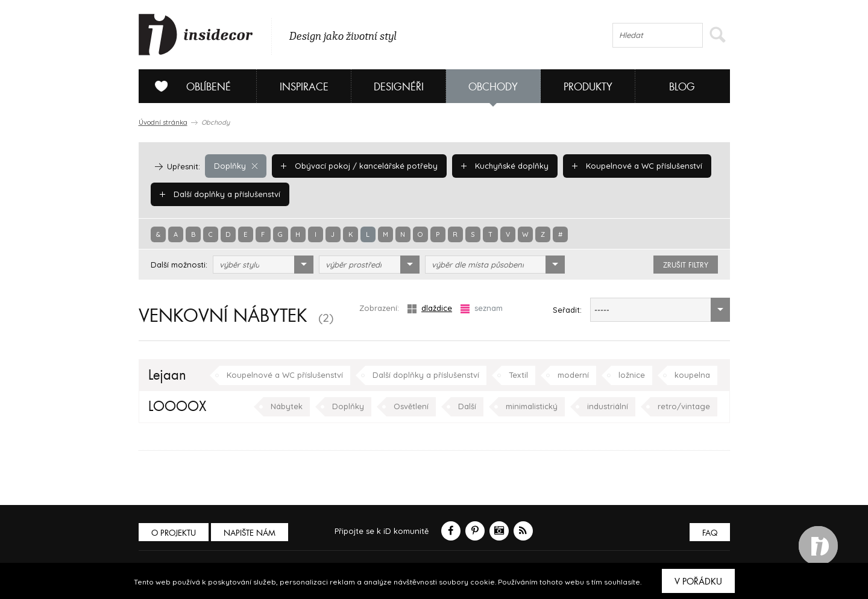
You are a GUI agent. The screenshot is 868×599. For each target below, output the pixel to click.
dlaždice (430, 308)
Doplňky (236, 166)
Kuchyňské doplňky (505, 166)
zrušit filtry (686, 265)
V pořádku (698, 582)
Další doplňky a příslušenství (220, 194)
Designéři (399, 87)
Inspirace (304, 87)
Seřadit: (567, 310)
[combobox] (263, 265)
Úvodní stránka (163, 122)
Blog (682, 87)
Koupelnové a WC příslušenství (637, 166)
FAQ (710, 533)
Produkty (588, 87)
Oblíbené (188, 86)
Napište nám (250, 533)
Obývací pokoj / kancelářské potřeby (359, 166)
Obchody (493, 87)
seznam (482, 308)
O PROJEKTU (174, 533)
